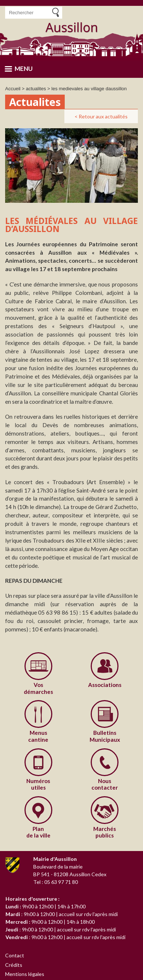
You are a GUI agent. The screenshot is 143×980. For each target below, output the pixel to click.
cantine (38, 736)
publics (105, 832)
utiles (38, 784)
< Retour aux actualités (101, 116)
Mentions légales (25, 974)
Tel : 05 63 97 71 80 (56, 882)
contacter (105, 784)
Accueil (13, 89)
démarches (38, 688)
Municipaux (105, 736)
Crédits (14, 965)
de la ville (38, 832)
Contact (15, 955)
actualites (36, 89)
